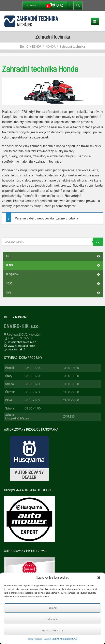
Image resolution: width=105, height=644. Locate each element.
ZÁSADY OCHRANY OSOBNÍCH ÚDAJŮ (61, 639)
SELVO (54, 284)
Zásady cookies (35, 639)
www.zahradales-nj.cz (21, 346)
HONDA (54, 265)
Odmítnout (52, 619)
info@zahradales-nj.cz (22, 342)
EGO (54, 256)
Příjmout (52, 608)
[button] (99, 578)
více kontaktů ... (18, 349)
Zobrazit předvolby (53, 630)
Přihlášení (31, 5)
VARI (54, 293)
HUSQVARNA (54, 274)
